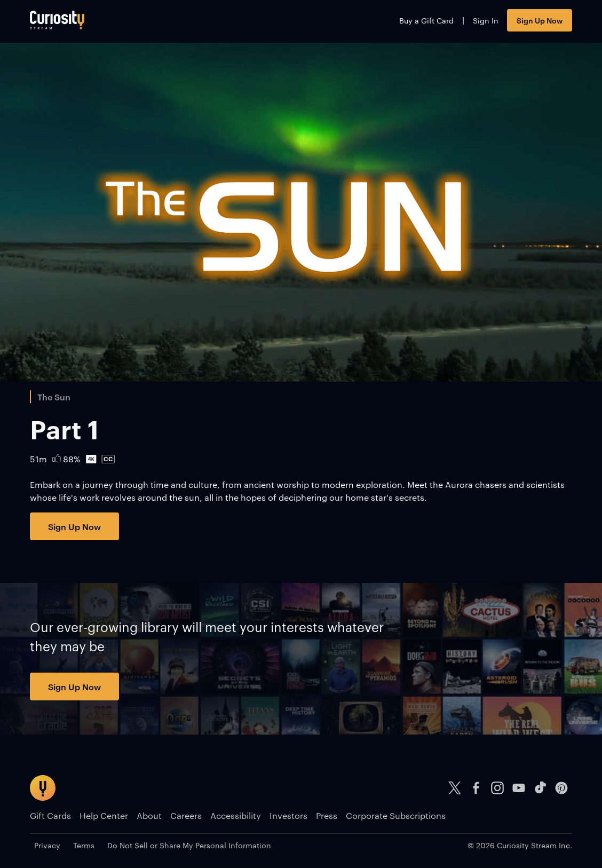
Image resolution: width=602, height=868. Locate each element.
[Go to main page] (57, 20)
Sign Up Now (540, 20)
